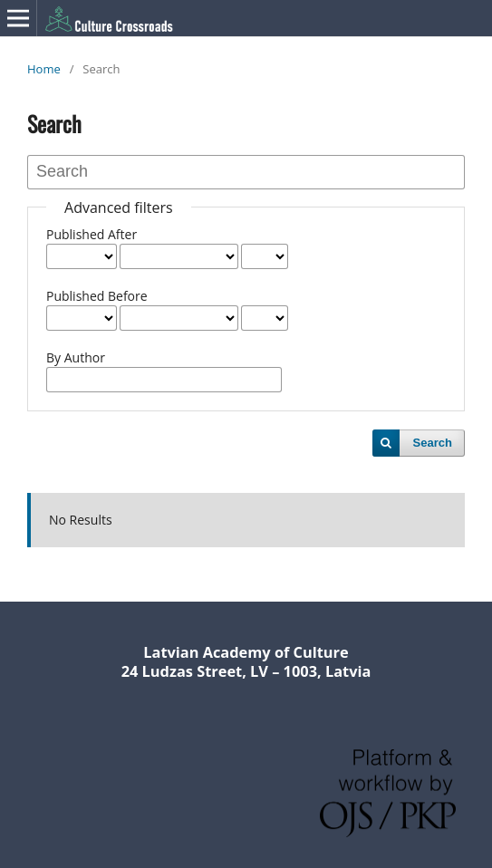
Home (44, 69)
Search (433, 443)
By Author (76, 357)
